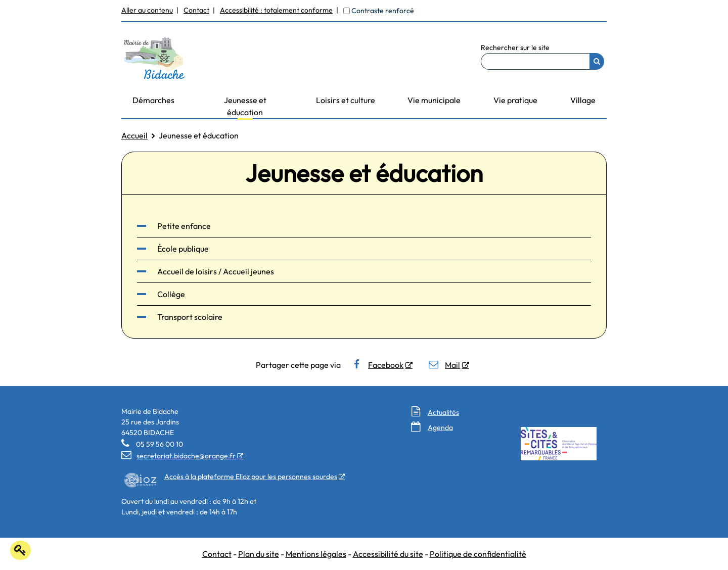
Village (583, 100)
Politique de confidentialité (478, 554)
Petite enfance (184, 226)
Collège (171, 294)
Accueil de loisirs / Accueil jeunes (216, 271)
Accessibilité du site (388, 554)
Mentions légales (316, 554)
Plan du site (259, 554)
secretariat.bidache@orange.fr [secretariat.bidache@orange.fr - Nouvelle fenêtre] (178, 456)
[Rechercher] (597, 61)
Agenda (440, 428)
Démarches (153, 100)
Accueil (134, 135)
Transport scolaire (190, 317)
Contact (196, 10)
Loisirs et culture (346, 100)
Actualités (443, 412)
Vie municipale (434, 100)
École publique (183, 249)
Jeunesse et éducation (245, 106)
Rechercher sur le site (515, 47)
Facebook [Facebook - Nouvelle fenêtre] (377, 365)
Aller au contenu (147, 10)
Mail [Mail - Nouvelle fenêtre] (444, 365)
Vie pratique (515, 100)
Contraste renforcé (383, 11)
